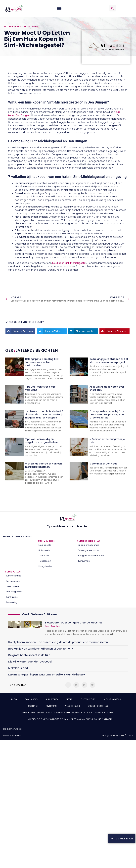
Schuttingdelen (14, 592)
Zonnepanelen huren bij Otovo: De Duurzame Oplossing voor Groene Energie (108, 414)
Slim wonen (52, 699)
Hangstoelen (45, 566)
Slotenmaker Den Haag (104, 464)
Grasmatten (12, 586)
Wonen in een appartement (22, 26)
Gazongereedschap (89, 550)
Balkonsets (44, 550)
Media (69, 699)
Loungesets (45, 545)
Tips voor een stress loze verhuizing (40, 388)
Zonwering (12, 602)
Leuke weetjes (88, 699)
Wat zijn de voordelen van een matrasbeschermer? (44, 465)
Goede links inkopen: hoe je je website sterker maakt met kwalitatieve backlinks (68, 713)
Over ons (52, 706)
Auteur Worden (112, 699)
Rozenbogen (13, 581)
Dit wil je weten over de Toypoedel (30, 662)
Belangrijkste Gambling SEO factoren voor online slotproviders (42, 362)
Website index (72, 706)
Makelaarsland (18, 668)
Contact (33, 706)
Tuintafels (44, 556)
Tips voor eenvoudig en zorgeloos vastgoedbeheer (42, 441)
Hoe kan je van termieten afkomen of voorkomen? (41, 649)
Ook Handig (31, 699)
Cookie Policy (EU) (98, 706)
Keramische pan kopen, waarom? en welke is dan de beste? (47, 675)
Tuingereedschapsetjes (91, 556)
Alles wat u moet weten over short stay (107, 388)
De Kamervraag (12, 729)
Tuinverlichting (14, 576)
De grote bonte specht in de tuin (29, 655)
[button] (59, 8)
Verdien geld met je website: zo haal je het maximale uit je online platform (70, 719)
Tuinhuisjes (12, 597)
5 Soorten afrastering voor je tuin (107, 441)
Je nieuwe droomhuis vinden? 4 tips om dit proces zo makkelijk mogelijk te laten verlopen (44, 414)
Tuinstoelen (45, 561)
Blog (14, 699)
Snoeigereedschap (89, 545)
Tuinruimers (84, 561)
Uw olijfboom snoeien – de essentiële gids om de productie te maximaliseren (58, 642)
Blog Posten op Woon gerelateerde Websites (74, 623)
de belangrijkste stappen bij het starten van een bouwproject (109, 361)
